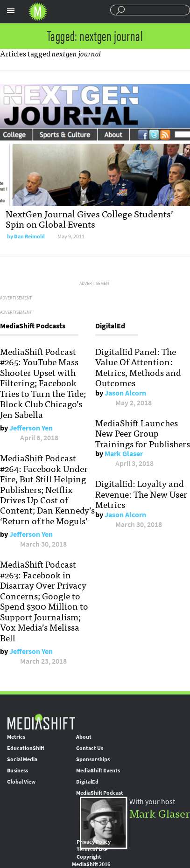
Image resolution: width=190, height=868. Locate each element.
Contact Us (90, 748)
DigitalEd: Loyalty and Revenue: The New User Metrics (141, 494)
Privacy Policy (94, 842)
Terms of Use (92, 849)
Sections (11, 11)
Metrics (16, 737)
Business (18, 771)
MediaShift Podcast (100, 793)
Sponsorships (93, 759)
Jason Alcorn (125, 393)
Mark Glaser (124, 454)
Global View (21, 782)
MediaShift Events (98, 771)
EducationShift (26, 748)
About (84, 737)
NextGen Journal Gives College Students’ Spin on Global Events (89, 219)
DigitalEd (87, 782)
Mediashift (38, 12)
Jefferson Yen (31, 428)
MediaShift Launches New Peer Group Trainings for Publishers (143, 433)
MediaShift (41, 721)
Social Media (22, 759)
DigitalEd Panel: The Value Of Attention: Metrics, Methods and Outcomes (138, 367)
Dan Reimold (29, 236)
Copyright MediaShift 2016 (91, 861)
